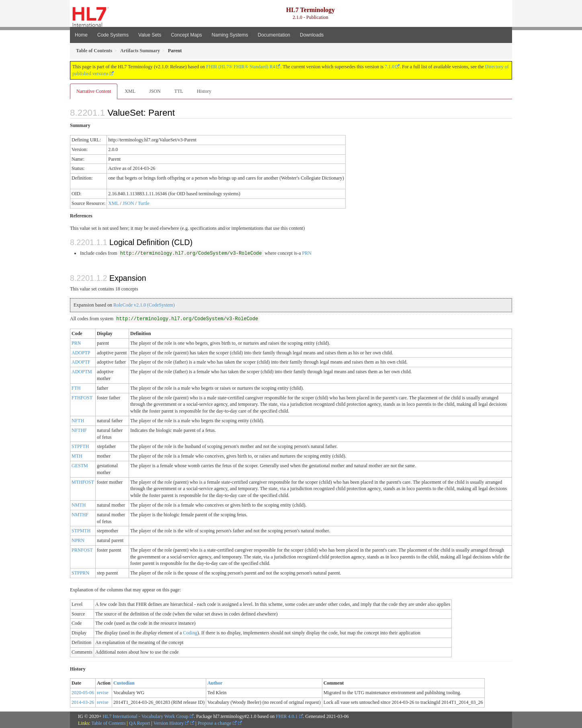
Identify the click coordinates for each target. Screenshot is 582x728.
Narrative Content (94, 91)
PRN (306, 253)
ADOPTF (81, 362)
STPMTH (81, 531)
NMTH (79, 505)
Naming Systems (230, 35)
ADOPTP (81, 353)
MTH (77, 456)
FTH (76, 388)
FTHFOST (82, 398)
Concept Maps (186, 35)
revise (103, 693)
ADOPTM (82, 372)
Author (215, 683)
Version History (171, 723)
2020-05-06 (83, 693)
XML (130, 91)
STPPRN (80, 573)
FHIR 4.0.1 (287, 716)
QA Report (139, 723)
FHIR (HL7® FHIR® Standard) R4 (241, 67)
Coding (190, 633)
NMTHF (80, 515)
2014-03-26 (83, 702)
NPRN (78, 540)
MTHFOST (83, 482)
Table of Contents (108, 723)
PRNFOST (82, 550)
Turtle (144, 203)
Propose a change (217, 723)
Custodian (124, 683)
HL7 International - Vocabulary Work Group (146, 716)
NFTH (78, 421)
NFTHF (79, 430)
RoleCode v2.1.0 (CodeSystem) (144, 305)
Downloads (312, 35)
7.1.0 (389, 67)
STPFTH (80, 446)
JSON (155, 91)
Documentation (274, 35)
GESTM (80, 466)
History (204, 91)
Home (81, 35)
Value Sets (150, 35)
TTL (179, 91)
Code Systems (113, 35)
